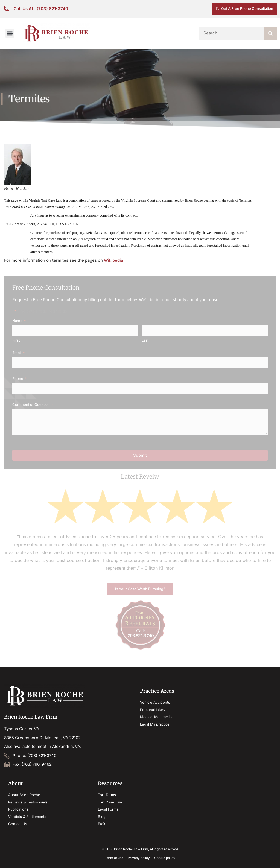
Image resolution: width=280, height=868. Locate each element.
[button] (10, 33)
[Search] (270, 33)
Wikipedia (114, 260)
